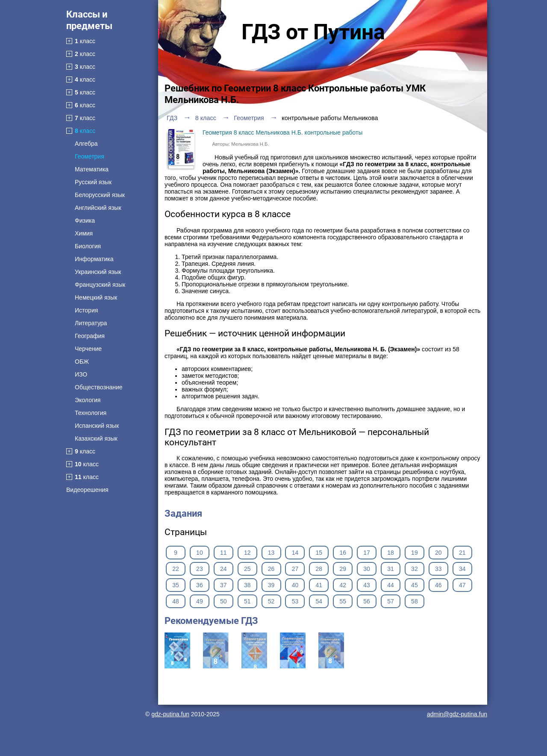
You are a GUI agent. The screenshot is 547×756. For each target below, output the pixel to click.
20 (438, 553)
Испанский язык (97, 426)
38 (247, 585)
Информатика (94, 259)
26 (271, 569)
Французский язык (100, 285)
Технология (91, 413)
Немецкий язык (96, 297)
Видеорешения (87, 490)
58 (415, 601)
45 (415, 585)
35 (176, 585)
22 (176, 569)
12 (247, 553)
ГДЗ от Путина (313, 32)
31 (391, 569)
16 (343, 553)
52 (271, 601)
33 (438, 569)
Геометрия (90, 156)
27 (295, 569)
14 (295, 553)
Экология (88, 400)
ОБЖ (82, 362)
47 (462, 585)
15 (319, 553)
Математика (92, 169)
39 (271, 585)
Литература (91, 323)
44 (391, 585)
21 (462, 553)
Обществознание (99, 387)
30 (367, 569)
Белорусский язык (100, 195)
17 (367, 553)
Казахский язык (96, 438)
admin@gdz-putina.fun (457, 714)
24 (224, 569)
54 (319, 601)
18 (391, 553)
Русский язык (93, 182)
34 (462, 569)
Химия (84, 233)
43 (367, 585)
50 (224, 601)
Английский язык (98, 208)
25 (247, 569)
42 (343, 585)
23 (200, 569)
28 (319, 569)
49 (200, 601)
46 (438, 585)
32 (415, 569)
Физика (85, 221)
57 (391, 601)
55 (343, 601)
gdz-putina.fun (170, 714)
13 (271, 553)
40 (295, 585)
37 (224, 585)
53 (295, 601)
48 (176, 601)
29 (343, 569)
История (86, 310)
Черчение (88, 349)
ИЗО (81, 374)
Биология (88, 246)
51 (247, 601)
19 (415, 553)
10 (200, 553)
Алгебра (86, 144)
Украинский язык (98, 272)
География (90, 336)
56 (367, 601)
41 (319, 585)
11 (224, 553)
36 (200, 585)
